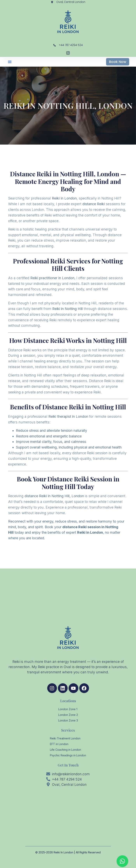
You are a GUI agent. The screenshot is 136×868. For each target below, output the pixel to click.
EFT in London (59, 744)
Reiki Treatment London (65, 738)
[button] (10, 62)
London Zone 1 (68, 709)
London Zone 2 (68, 715)
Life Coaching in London (65, 750)
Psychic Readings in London (68, 755)
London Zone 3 (68, 720)
